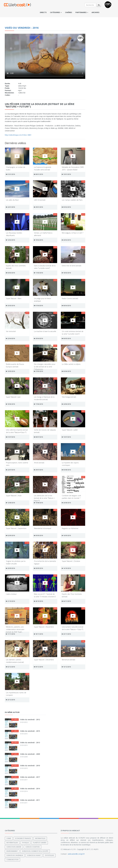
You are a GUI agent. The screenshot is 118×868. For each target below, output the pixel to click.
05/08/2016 (66, 470)
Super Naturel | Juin (13, 397)
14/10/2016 (66, 568)
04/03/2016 (10, 273)
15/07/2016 (66, 437)
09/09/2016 (38, 535)
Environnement (12, 851)
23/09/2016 (10, 568)
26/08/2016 (66, 503)
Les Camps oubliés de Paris (72, 200)
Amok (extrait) (39, 463)
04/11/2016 (66, 601)
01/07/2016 (10, 437)
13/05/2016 (10, 371)
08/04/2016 (66, 306)
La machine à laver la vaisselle (45, 331)
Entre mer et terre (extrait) (72, 266)
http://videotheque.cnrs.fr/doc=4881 (18, 135)
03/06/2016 (66, 371)
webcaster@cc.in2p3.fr (76, 854)
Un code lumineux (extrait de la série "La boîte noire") (73, 333)
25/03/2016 (10, 306)
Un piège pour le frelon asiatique (43, 300)
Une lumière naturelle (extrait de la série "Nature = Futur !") (73, 628)
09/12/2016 (38, 667)
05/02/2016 (66, 207)
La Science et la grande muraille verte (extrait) (43, 168)
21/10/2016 (10, 601)
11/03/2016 (38, 273)
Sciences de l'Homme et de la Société (35, 851)
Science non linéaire (14, 847)
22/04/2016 (10, 338)
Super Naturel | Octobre (71, 561)
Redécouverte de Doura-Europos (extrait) (15, 365)
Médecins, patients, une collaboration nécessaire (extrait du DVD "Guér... (15, 628)
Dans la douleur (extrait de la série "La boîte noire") (45, 267)
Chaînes (69, 12)
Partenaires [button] (82, 12)
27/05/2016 (38, 371)
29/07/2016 (38, 470)
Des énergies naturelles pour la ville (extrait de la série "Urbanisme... (45, 365)
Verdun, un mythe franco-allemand (43, 234)
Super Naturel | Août (14, 496)
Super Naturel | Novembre (44, 627)
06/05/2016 (66, 338)
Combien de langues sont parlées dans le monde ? (71, 497)
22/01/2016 (10, 207)
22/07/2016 (10, 470)
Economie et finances (23, 838)
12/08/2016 (10, 503)
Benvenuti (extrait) (68, 660)
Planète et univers (40, 843)
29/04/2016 (38, 338)
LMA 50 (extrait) (40, 200)
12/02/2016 (10, 240)
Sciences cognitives (33, 847)
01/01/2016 (10, 174)
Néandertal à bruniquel (43, 528)
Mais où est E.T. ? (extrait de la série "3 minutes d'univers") (45, 595)
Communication (12, 860)
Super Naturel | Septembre (16, 528)
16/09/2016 (66, 535)
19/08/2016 (38, 503)
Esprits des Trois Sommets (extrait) (72, 595)
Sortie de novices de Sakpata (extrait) (45, 431)
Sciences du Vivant (34, 855)
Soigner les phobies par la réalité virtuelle (16, 562)
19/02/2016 (38, 240)
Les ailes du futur (12, 200)
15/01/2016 (66, 174)
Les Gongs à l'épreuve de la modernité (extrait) (44, 398)
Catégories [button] (56, 12)
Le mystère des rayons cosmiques (70, 464)
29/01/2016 (38, 207)
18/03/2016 (66, 273)
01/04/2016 (38, 306)
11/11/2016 (10, 634)
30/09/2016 (38, 568)
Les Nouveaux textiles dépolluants (14, 234)
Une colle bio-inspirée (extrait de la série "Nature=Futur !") (17, 431)
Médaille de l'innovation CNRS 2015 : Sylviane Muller (73, 168)
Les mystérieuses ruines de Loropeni (16, 694)
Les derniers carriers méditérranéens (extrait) (15, 661)
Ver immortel (11, 331)
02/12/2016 (10, 667)
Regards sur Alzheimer (70, 528)
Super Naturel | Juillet (70, 430)
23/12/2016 (10, 700)
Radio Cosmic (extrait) (70, 298)
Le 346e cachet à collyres (71, 364)
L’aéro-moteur (11, 594)
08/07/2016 (38, 437)
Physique (25, 843)
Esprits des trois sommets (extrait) (16, 267)
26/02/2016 (66, 240)
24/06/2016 (66, 404)
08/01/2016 (38, 174)
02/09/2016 (10, 535)
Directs (43, 12)
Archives (95, 12)
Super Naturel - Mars (14, 298)
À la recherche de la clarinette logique (45, 562)
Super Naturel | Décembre (44, 660)
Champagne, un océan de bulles (16, 168)
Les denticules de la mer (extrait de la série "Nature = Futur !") (44, 497)
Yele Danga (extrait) (69, 397)
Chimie (9, 838)
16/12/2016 (66, 667)
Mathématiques (12, 843)
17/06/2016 (38, 404)
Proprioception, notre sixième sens (17, 464)
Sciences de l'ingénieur (15, 855)
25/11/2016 (66, 634)
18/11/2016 (38, 634)
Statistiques (49, 855)
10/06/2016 (10, 404)
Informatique (40, 838)
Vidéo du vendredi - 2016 (22, 28)
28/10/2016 (38, 601)
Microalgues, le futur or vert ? (73, 233)
